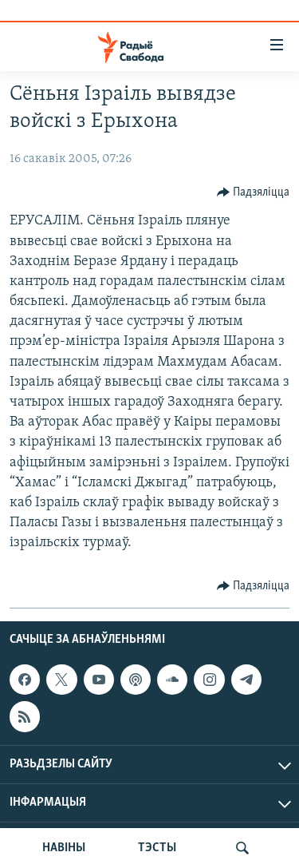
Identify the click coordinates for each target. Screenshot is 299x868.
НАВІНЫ (64, 848)
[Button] (254, 192)
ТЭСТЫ (157, 848)
